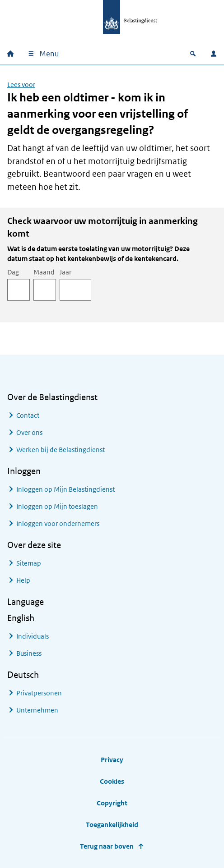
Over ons (29, 432)
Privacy (112, 760)
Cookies (112, 781)
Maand (44, 272)
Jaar (65, 272)
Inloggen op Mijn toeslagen (57, 506)
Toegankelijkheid (112, 825)
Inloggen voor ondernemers (58, 523)
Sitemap (29, 563)
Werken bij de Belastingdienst (61, 450)
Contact (28, 415)
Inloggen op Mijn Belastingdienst (65, 489)
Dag (13, 272)
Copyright (112, 803)
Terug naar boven (107, 846)
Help (23, 580)
